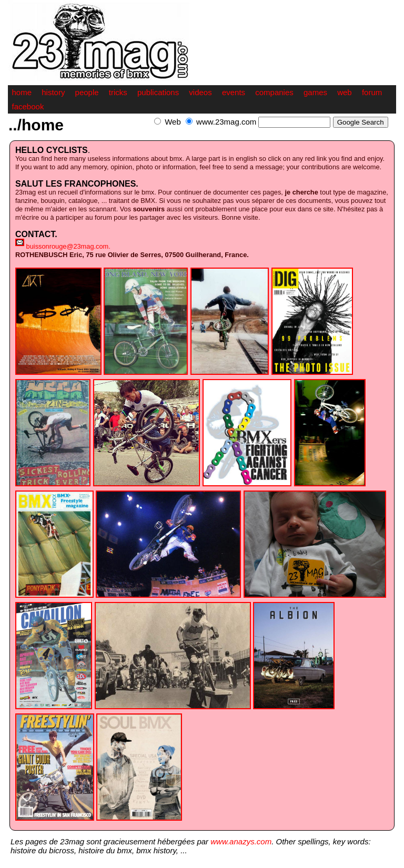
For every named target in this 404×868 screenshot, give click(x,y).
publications (158, 92)
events (234, 92)
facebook (28, 106)
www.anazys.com (241, 841)
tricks (118, 92)
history (53, 92)
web (345, 92)
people (87, 92)
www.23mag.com (226, 122)
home (22, 92)
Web (173, 122)
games (315, 92)
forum (372, 92)
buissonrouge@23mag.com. (68, 246)
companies (274, 92)
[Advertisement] (273, 133)
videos (200, 92)
